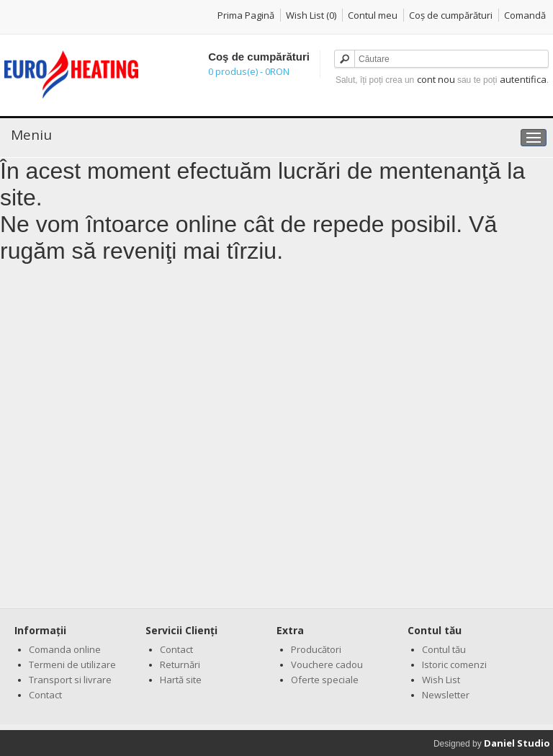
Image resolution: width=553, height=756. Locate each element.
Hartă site (181, 680)
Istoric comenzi (454, 664)
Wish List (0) (311, 15)
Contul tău (444, 649)
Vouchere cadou (327, 664)
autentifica (523, 79)
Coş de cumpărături (451, 15)
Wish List (441, 680)
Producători (316, 649)
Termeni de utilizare (72, 664)
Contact (45, 695)
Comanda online (65, 649)
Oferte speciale (325, 680)
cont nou (436, 79)
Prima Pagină (246, 15)
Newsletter (446, 695)
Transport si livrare (70, 680)
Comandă (525, 15)
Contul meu (373, 15)
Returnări (180, 664)
